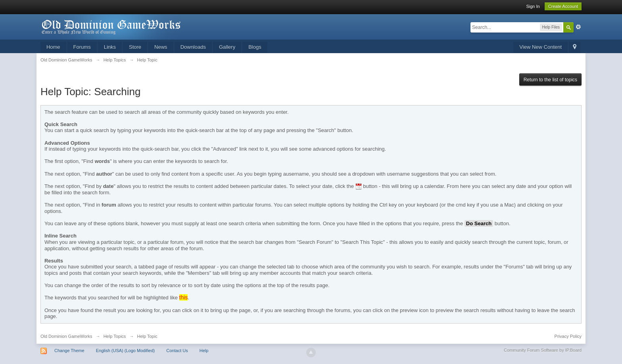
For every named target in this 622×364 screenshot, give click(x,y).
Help (204, 351)
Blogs (255, 47)
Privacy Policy (568, 336)
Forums (82, 47)
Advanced (578, 27)
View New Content (540, 47)
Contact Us (177, 351)
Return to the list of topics (550, 80)
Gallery (227, 47)
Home (53, 47)
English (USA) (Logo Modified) (126, 351)
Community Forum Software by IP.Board (543, 350)
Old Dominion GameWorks (66, 336)
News (161, 47)
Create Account (563, 6)
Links (110, 47)
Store (135, 47)
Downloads (193, 47)
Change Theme (69, 351)
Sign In (533, 6)
